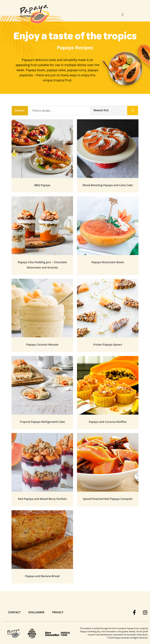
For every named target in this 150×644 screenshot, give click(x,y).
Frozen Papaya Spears (108, 344)
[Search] (133, 110)
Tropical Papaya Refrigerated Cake (42, 422)
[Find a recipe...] (78, 110)
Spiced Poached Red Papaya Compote (108, 499)
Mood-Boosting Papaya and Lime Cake (108, 185)
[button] (123, 15)
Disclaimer (36, 612)
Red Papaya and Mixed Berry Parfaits (42, 499)
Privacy (58, 612)
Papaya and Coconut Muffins (108, 422)
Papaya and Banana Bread (42, 576)
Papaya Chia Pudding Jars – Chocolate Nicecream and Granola (42, 265)
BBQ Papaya (42, 185)
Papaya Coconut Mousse (42, 344)
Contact (14, 612)
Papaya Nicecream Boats (108, 262)
